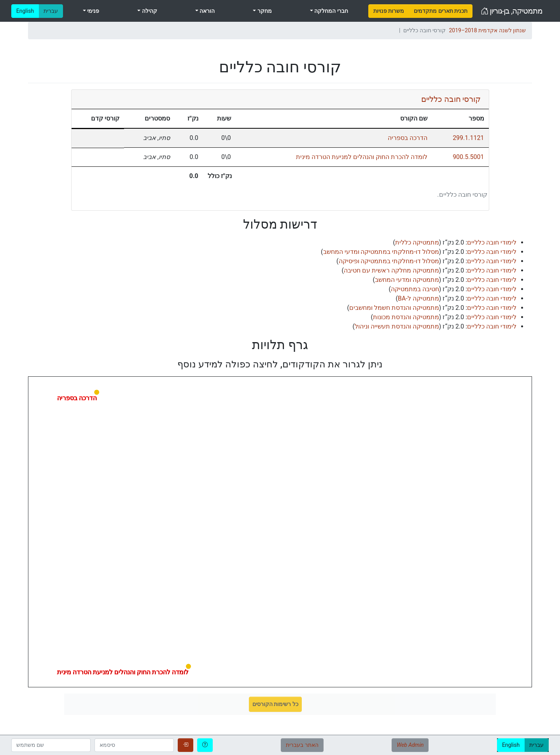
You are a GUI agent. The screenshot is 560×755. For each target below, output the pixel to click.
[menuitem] (389, 11)
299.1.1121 (468, 138)
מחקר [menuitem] (264, 11)
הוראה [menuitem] (206, 11)
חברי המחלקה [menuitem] (331, 11)
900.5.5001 (468, 157)
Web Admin (410, 745)
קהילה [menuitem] (149, 11)
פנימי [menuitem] (93, 11)
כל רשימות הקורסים (275, 704)
